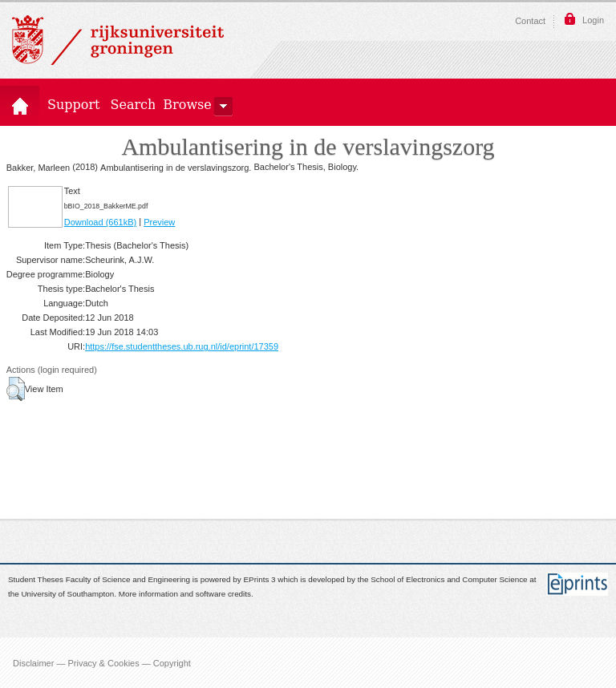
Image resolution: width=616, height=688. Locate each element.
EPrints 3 (260, 579)
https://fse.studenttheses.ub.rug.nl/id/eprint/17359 (182, 346)
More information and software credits (185, 595)
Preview (159, 222)
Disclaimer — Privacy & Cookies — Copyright (102, 662)
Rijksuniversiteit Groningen (118, 40)
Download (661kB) (101, 222)
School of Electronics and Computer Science (449, 579)
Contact (530, 21)
